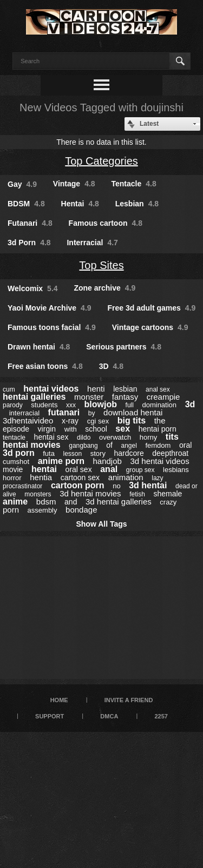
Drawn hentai (39, 347)
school (96, 429)
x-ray (70, 421)
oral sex (79, 469)
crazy (168, 502)
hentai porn (158, 429)
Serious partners (124, 347)
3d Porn (29, 243)
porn (11, 510)
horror (12, 478)
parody (13, 405)
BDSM (26, 204)
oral (185, 445)
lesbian (125, 389)
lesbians (176, 470)
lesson (72, 454)
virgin (47, 429)
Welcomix (33, 288)
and (71, 502)
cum (9, 389)
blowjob (101, 404)
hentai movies (32, 445)
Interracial (92, 243)
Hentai (80, 204)
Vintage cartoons (150, 327)
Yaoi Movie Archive (50, 308)
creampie (163, 397)
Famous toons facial (52, 327)
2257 (161, 716)
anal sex (158, 389)
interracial (24, 413)
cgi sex (98, 421)
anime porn (61, 461)
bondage (81, 510)
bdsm (46, 502)
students (44, 405)
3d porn (19, 453)
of (109, 445)
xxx (71, 405)
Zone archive (104, 288)
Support (50, 716)
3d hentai (148, 485)
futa (49, 453)
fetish (137, 494)
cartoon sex (80, 477)
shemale (168, 494)
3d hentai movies (90, 493)
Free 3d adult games (151, 308)
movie (13, 469)
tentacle (14, 438)
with (71, 429)
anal (109, 469)
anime (15, 502)
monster (89, 397)
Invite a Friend (129, 700)
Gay (22, 184)
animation (126, 477)
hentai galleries (34, 397)
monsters (38, 494)
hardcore (129, 453)
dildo (84, 438)
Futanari (30, 223)
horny (149, 437)
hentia (41, 477)
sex (123, 429)
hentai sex (51, 437)
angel (129, 446)
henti (96, 389)
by (92, 413)
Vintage (74, 184)
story (98, 453)
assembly (42, 510)
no (116, 486)
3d (190, 404)
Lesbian (137, 204)
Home (59, 700)
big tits (132, 420)
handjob (107, 461)
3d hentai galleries (119, 502)
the (160, 420)
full (130, 405)
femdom (158, 445)
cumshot (16, 462)
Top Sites (101, 265)
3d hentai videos (159, 461)
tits (172, 437)
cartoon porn (78, 485)
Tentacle (134, 184)
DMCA (109, 716)
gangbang (83, 446)
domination (159, 405)
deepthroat (170, 453)
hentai (44, 469)
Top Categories (101, 161)
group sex (140, 470)
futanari (64, 412)
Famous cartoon (106, 223)
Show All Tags (101, 524)
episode (16, 429)
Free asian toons (45, 366)
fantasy (125, 397)
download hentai (133, 412)
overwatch (115, 437)
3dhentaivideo (28, 420)
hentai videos (51, 389)
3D (111, 366)
